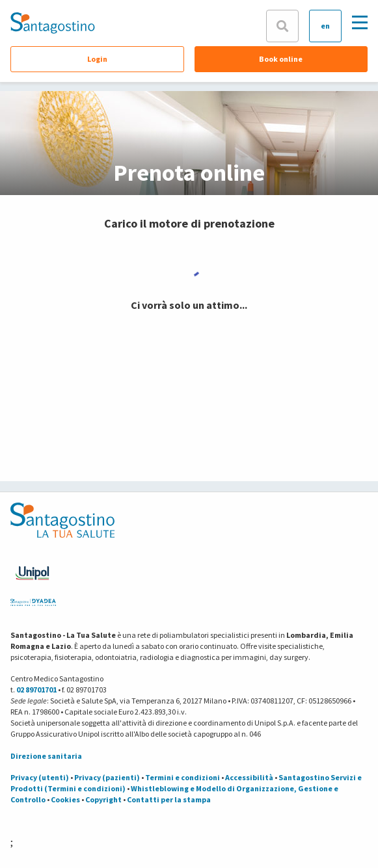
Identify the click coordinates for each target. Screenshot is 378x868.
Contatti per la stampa (169, 799)
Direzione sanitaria (46, 756)
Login (97, 59)
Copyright (103, 799)
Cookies (65, 799)
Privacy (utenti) (40, 777)
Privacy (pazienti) (107, 777)
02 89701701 (36, 690)
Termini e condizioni (182, 777)
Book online (281, 59)
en (325, 26)
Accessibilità (249, 777)
